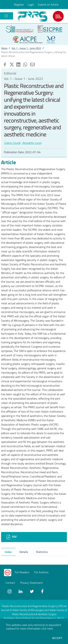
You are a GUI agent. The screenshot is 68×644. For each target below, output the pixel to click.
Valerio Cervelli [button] (12, 143)
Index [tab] (8, 552)
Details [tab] (24, 552)
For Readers (22, 572)
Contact (10, 583)
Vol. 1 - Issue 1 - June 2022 (26, 48)
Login (31, 5)
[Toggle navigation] (6, 16)
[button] (5, 64)
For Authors (41, 572)
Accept (57, 638)
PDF (11, 537)
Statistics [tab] (42, 552)
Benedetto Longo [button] (32, 143)
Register (19, 5)
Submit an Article (48, 5)
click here (47, 628)
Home (4, 48)
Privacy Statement (31, 583)
